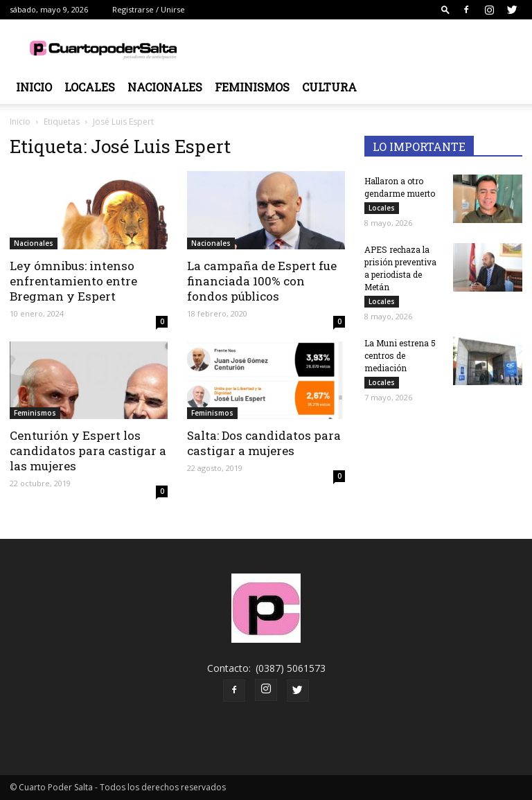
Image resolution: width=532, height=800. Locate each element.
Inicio (34, 87)
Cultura (329, 87)
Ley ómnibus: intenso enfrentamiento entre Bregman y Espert (73, 281)
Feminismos (252, 87)
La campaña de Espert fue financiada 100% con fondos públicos (262, 281)
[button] (445, 9)
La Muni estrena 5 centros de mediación (400, 355)
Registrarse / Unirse (149, 9)
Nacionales (165, 87)
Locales (90, 87)
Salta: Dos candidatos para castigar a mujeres (264, 443)
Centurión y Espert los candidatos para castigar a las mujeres (88, 451)
